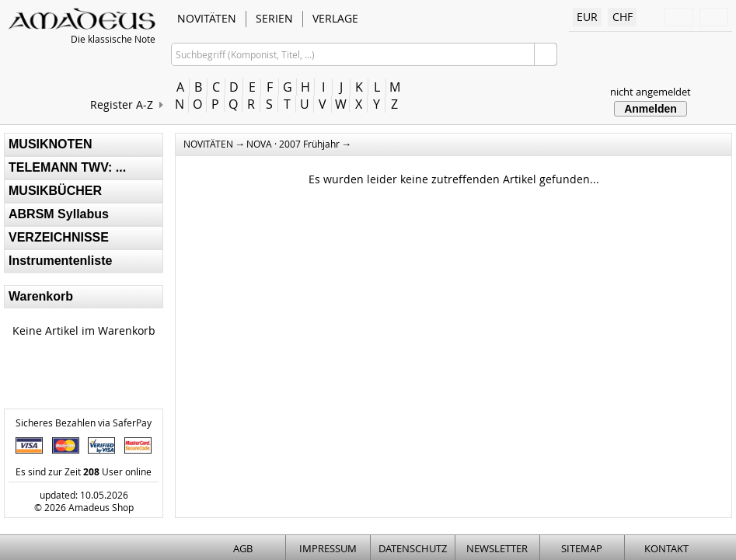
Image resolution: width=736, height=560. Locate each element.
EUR (587, 17)
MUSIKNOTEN (51, 144)
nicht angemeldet (651, 92)
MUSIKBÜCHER (55, 191)
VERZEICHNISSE (59, 237)
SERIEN (274, 18)
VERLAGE (335, 18)
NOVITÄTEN (207, 18)
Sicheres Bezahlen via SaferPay (84, 423)
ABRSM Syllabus (59, 214)
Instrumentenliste (60, 261)
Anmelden (651, 109)
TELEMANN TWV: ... (67, 167)
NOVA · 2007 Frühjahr (293, 144)
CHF (623, 17)
